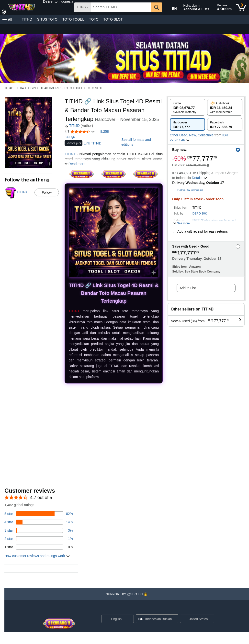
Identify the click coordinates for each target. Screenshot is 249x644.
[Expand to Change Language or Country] (130, 619)
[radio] (187, 107)
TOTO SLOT (113, 19)
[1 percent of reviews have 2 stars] (39, 539)
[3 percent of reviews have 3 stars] (39, 530)
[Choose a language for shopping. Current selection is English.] (115, 619)
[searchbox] (121, 7)
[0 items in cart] (241, 7)
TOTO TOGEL (73, 19)
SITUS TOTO (47, 19)
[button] (58, 1)
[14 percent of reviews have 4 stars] (39, 522)
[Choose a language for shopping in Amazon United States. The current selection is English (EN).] (171, 8)
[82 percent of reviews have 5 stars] (39, 514)
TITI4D (27, 19)
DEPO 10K (200, 214)
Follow (47, 192)
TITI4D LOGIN (26, 88)
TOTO (94, 19)
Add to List (188, 288)
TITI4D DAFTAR (50, 88)
